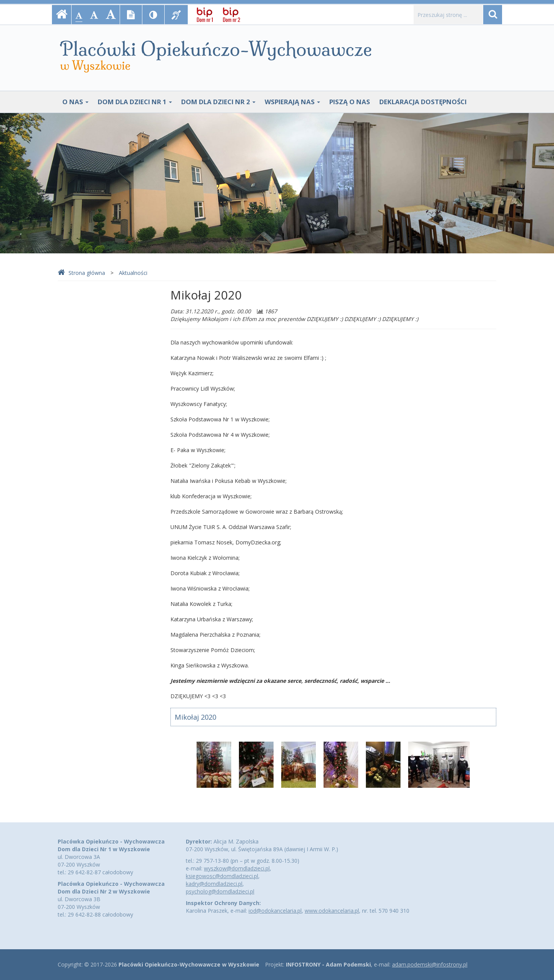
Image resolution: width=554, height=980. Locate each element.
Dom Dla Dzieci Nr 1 (135, 102)
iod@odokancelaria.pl (275, 911)
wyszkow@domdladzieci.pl (237, 868)
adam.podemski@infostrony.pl (430, 964)
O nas (75, 102)
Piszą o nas (350, 102)
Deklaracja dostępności (423, 102)
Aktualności (133, 273)
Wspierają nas (292, 102)
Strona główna (81, 273)
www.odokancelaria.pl (332, 911)
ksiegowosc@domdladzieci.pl (222, 876)
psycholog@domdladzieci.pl (220, 891)
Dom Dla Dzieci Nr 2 (218, 102)
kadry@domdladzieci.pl (214, 884)
